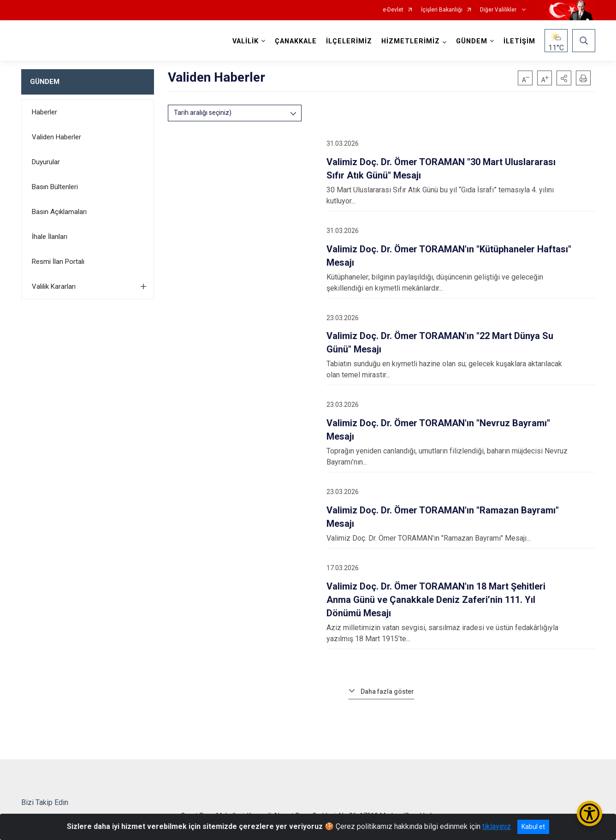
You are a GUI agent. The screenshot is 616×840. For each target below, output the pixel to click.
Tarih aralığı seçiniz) (203, 113)
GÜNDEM (45, 82)
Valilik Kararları (54, 286)
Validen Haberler (56, 137)
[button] (564, 78)
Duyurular (46, 162)
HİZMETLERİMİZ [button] (411, 41)
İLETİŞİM (519, 41)
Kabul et (533, 827)
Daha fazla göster (387, 691)
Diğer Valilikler (499, 10)
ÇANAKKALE (296, 41)
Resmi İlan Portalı (58, 262)
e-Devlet (393, 10)
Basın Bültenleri (55, 187)
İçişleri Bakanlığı (442, 10)
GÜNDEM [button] (472, 41)
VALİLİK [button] (246, 41)
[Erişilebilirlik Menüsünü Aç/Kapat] (589, 813)
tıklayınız (497, 826)
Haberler (44, 112)
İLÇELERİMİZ (349, 41)
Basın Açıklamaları (59, 212)
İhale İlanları (50, 237)
